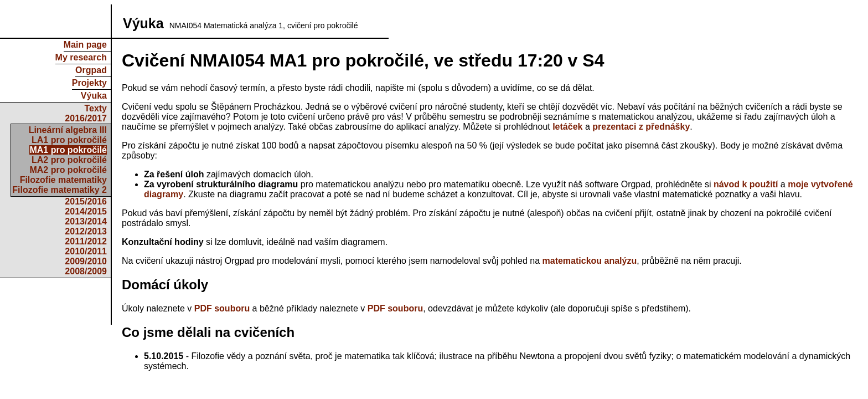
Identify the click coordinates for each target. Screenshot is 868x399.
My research (81, 57)
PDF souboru (222, 308)
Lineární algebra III (68, 130)
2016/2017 (86, 118)
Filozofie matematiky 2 (60, 190)
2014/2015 (86, 211)
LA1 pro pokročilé (69, 140)
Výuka (94, 96)
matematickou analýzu (590, 261)
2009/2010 (86, 261)
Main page (85, 45)
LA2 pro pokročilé (69, 160)
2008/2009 (86, 271)
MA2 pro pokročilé (68, 170)
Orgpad (91, 70)
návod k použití (746, 184)
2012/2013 (86, 231)
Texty (95, 108)
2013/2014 (86, 221)
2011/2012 (86, 241)
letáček (567, 127)
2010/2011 (86, 251)
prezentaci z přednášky (641, 127)
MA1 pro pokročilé (68, 150)
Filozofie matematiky (63, 180)
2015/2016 (86, 201)
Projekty (89, 83)
